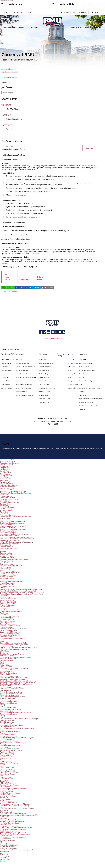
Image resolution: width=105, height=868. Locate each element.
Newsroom (82, 377)
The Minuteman (6, 801)
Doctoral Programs (44, 370)
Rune (2, 652)
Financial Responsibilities (9, 548)
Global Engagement (7, 722)
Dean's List (4, 747)
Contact (47, 338)
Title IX (57, 448)
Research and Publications (10, 845)
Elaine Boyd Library (45, 402)
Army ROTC (4, 810)
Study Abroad (5, 730)
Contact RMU (6, 448)
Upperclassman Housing (9, 499)
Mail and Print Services (8, 485)
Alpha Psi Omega (6, 665)
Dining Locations (6, 475)
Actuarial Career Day (8, 698)
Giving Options (5, 761)
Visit (74, 12)
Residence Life (5, 482)
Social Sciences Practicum (9, 695)
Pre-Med (3, 744)
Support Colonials (73, 388)
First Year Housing (7, 483)
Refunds (3, 551)
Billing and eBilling (7, 545)
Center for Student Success (10, 502)
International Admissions (23, 374)
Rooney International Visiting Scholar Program (17, 728)
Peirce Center (5, 674)
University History (84, 374)
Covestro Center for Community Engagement (16, 850)
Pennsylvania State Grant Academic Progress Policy (19, 591)
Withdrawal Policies (7, 556)
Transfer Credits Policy (8, 531)
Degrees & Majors (7, 627)
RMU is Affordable (7, 370)
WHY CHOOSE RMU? (8, 359)
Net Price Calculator (7, 584)
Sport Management (7, 636)
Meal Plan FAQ (5, 479)
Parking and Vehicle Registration (12, 820)
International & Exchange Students (13, 725)
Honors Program (6, 739)
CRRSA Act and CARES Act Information (14, 559)
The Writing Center (7, 655)
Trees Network (5, 685)
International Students (8, 734)
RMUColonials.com (73, 363)
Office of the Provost (45, 384)
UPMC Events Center (8, 769)
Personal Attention (7, 381)
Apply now (90, 148)
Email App (49, 287)
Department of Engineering (10, 701)
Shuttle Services (6, 496)
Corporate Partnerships (86, 381)
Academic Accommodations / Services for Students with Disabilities (82, 448)
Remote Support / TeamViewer (11, 610)
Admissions (23, 27)
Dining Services (6, 472)
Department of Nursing (8, 714)
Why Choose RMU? (10, 27)
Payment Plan (5, 550)
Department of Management (10, 632)
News (2, 641)
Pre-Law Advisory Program (10, 741)
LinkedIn (36, 287)
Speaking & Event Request (10, 785)
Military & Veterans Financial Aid (12, 581)
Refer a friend (40, 278)
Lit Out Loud (5, 651)
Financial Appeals (6, 546)
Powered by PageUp (9, 291)
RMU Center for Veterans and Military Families (17, 808)
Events (81, 384)
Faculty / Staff (18, 12)
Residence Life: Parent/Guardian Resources (16, 493)
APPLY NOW (94, 12)
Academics (34, 27)
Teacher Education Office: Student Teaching (16, 684)
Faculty (3, 640)
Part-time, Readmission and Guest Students (16, 537)
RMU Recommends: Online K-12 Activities (15, 677)
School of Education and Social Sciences (14, 668)
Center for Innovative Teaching (11, 745)
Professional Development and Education (15, 804)
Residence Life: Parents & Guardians (13, 491)
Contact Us (4, 562)
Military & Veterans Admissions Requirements (17, 542)
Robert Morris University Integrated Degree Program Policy (22, 594)
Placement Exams (6, 520)
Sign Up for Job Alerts (10, 72)
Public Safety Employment (10, 831)
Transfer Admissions (22, 370)
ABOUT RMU (83, 359)
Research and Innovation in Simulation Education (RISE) (20, 718)
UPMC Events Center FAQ (9, 772)
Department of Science (8, 703)
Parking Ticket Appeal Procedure (12, 821)
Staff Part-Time (13, 109)
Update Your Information (9, 763)
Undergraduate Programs (47, 363)
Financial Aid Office (21, 391)
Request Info (65, 12)
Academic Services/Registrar (10, 731)
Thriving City (5, 377)
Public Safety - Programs (9, 826)
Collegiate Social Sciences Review (12, 688)
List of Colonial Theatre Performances (14, 649)
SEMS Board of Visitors (8, 707)
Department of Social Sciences (11, 687)
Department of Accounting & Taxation (14, 629)
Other (10, 129)
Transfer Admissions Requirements (13, 529)
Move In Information (7, 486)
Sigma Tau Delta (6, 666)
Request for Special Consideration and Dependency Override (22, 592)
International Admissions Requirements (14, 534)
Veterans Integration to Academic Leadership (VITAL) (19, 815)
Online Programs (44, 377)
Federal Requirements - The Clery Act (14, 832)
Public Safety (83, 395)
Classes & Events (6, 835)
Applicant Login (7, 69)
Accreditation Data (7, 671)
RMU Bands (4, 480)
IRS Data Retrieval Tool (8, 575)
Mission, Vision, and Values (87, 370)
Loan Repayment (6, 580)
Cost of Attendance (7, 564)
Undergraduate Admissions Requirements (15, 516)
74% (2, 842)
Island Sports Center (15, 119)
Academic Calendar (45, 398)
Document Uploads (7, 569)
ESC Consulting (5, 838)
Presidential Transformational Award (13, 788)
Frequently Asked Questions (10, 572)
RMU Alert (4, 818)
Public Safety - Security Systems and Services (16, 827)
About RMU (98, 27)
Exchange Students (7, 726)
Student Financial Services (23, 388)
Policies (3, 587)
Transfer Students (7, 576)
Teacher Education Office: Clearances (14, 679)
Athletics (88, 27)
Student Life (4, 501)
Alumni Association (7, 758)
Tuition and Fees (6, 554)
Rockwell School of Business (10, 625)
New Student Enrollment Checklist (12, 521)
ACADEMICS (42, 359)
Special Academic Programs (47, 388)
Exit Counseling (6, 567)
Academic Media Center (86, 402)
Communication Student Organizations (14, 644)
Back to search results (8, 277)
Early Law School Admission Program (13, 742)
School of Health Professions (10, 709)
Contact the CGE (6, 723)
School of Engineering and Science (12, 696)
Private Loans (5, 606)
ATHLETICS (71, 359)
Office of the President (85, 363)
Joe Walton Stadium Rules (9, 823)
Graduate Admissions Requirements (13, 526)
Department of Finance (8, 630)
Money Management (8, 583)
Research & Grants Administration (12, 750)
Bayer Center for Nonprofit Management (91, 398)
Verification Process (7, 578)
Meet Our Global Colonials (10, 535)
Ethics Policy (50, 448)
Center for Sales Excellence (10, 635)
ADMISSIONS (19, 359)
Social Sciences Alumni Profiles (11, 693)
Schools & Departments (46, 381)
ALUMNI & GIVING (7, 756)
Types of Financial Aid (8, 602)
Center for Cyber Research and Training (14, 805)
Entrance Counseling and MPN (11, 565)
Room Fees (4, 494)
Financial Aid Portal (7, 561)
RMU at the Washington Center (11, 692)
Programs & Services (8, 840)
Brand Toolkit (5, 799)
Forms (2, 570)
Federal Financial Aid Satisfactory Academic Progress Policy (21, 589)
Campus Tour (5, 469)
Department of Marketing (9, 633)
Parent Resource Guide (8, 586)
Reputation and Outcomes (10, 463)
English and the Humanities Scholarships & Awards (19, 647)
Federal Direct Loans (8, 603)
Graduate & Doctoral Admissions (25, 367)
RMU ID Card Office (7, 488)
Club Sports (71, 381)
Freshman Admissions (22, 363)
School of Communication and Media (13, 643)
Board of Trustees (84, 367)
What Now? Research (8, 846)
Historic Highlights (73, 384)
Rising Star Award (6, 790)
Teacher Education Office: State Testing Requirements (20, 682)
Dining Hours (5, 474)
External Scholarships (8, 599)
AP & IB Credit (5, 518)
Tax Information (6, 553)
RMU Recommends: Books (10, 676)
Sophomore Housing (8, 497)
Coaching (3, 843)
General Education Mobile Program (13, 813)
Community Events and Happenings (13, 837)
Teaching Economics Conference (12, 654)
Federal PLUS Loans (7, 605)
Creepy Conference (7, 646)
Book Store (15, 448)
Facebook (23, 287)
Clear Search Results (9, 78)
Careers (29, 12)
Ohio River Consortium (8, 673)
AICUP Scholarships (7, 597)
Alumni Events (5, 760)
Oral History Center (7, 690)
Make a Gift (83, 12)
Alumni (3, 733)
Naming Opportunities (8, 771)
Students (6, 12)
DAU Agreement (6, 812)
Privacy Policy (41, 448)
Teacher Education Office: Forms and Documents (18, 681)
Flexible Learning (6, 384)
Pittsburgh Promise (7, 600)
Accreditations (24, 448)
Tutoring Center (6, 504)
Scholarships (5, 595)
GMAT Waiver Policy (7, 524)
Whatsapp (10, 287)
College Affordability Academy (24, 395)
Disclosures (33, 448)
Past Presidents (6, 786)
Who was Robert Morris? (9, 796)
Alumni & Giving (76, 27)
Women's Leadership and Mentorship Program (17, 737)
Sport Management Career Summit (13, 638)
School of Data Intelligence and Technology (16, 657)
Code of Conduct (6, 608)
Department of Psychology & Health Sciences (16, 712)
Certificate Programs (45, 374)
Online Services (6, 824)
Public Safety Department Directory (13, 829)
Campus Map (56, 338)
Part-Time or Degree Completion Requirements (17, 539)
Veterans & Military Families (24, 384)
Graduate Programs (45, 367)
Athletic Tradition (7, 388)
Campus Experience (7, 374)
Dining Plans (5, 477)
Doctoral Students (7, 573)
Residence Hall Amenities (9, 490)
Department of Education (9, 670)
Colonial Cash (5, 471)
